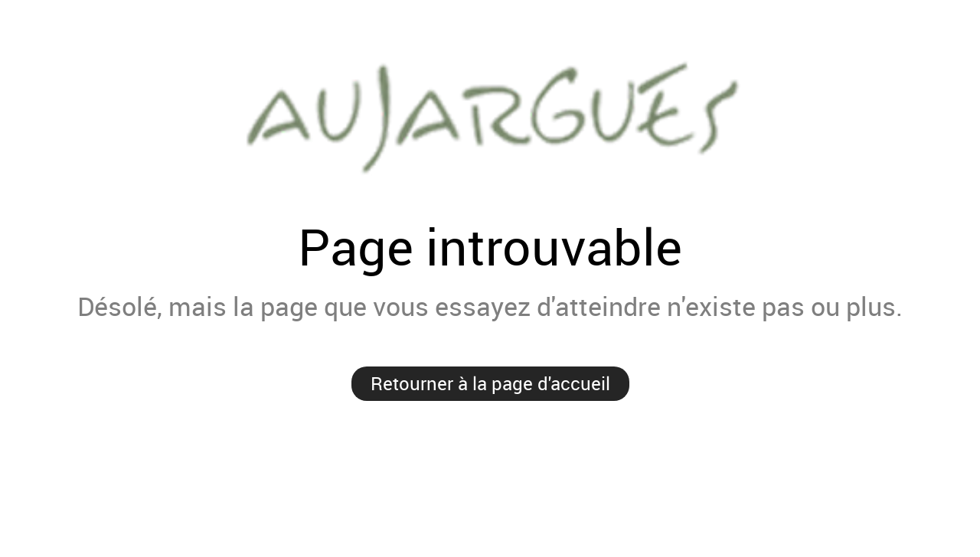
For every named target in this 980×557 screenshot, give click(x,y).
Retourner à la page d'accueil (490, 383)
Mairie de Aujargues (490, 115)
